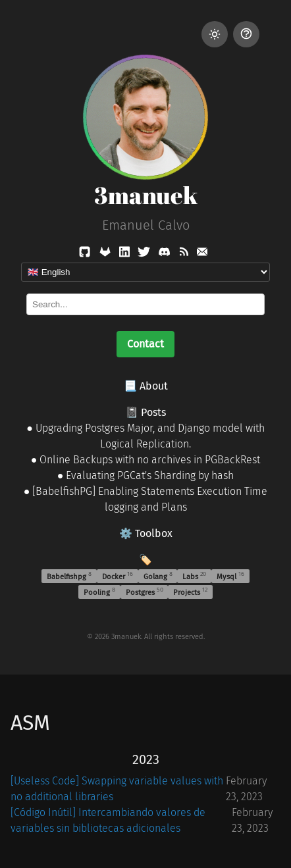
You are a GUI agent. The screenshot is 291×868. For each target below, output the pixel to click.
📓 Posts (145, 412)
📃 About (146, 386)
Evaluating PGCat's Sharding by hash (150, 475)
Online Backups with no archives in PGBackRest (150, 460)
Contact (145, 344)
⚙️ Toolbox (146, 533)
